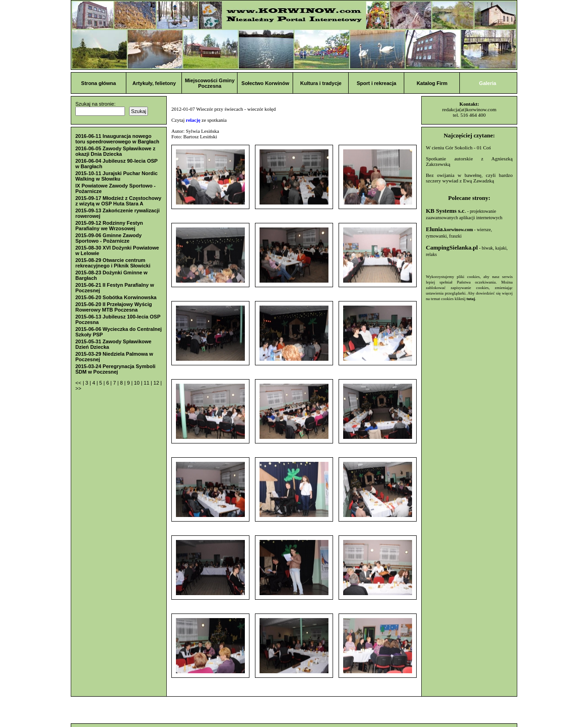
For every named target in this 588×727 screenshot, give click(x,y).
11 (147, 383)
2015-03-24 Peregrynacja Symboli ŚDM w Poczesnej (115, 369)
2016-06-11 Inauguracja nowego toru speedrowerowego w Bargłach (117, 139)
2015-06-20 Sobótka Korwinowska (116, 297)
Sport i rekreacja (376, 83)
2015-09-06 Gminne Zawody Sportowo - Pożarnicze (108, 238)
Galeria (488, 83)
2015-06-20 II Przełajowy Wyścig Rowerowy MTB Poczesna (114, 307)
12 (157, 383)
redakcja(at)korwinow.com (469, 109)
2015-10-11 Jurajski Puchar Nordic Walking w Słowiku (116, 176)
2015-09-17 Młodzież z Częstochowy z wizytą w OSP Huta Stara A (118, 201)
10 (138, 383)
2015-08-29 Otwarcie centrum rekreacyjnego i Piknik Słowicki (113, 263)
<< (79, 383)
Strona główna (99, 83)
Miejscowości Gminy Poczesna (209, 83)
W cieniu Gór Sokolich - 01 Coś (458, 148)
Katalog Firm (432, 83)
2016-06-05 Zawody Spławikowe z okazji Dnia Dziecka (115, 151)
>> (78, 388)
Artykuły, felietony (154, 83)
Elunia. (449, 229)
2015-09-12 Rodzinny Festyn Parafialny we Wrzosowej (109, 226)
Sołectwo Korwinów (266, 83)
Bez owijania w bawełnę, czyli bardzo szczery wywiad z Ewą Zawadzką (469, 178)
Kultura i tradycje (321, 83)
